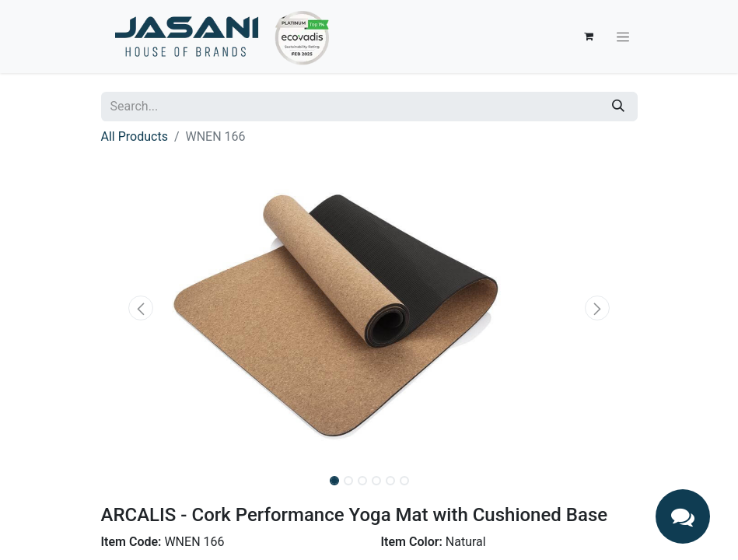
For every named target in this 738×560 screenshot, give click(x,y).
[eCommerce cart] (589, 37)
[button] (142, 308)
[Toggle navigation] (623, 37)
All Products (135, 136)
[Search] (618, 107)
